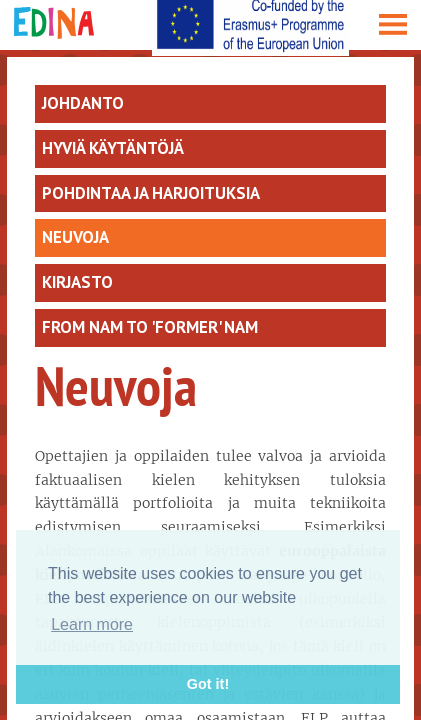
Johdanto (83, 103)
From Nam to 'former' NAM (150, 327)
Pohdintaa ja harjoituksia (151, 193)
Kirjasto (77, 282)
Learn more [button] (92, 624)
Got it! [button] (208, 684)
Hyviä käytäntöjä (113, 148)
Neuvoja (75, 237)
